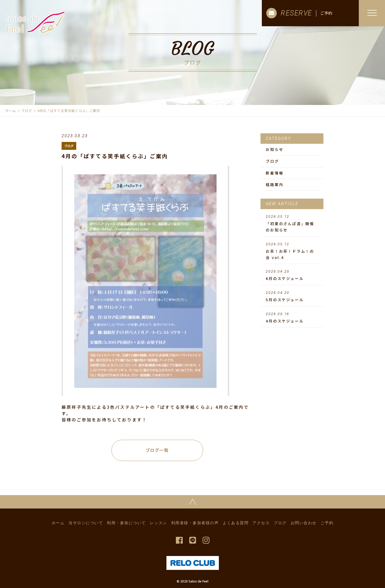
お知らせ (275, 149)
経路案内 (275, 184)
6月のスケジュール (292, 275)
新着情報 (275, 173)
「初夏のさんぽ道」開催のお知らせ (292, 224)
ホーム (11, 111)
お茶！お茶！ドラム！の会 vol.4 (292, 251)
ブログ (27, 111)
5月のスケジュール (292, 296)
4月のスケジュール (292, 318)
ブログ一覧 (157, 450)
